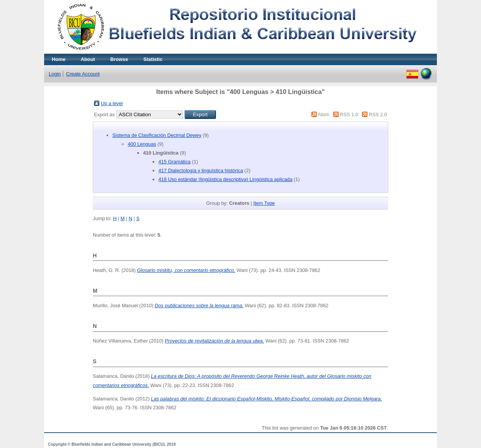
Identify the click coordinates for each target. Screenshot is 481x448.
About (88, 59)
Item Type (264, 203)
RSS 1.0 (349, 114)
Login (55, 74)
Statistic (153, 59)
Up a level (112, 103)
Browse (119, 59)
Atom (324, 114)
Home (59, 59)
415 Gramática (175, 162)
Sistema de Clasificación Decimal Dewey (157, 135)
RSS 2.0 (378, 114)
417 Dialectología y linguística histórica (201, 170)
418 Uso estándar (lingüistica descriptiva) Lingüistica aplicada (225, 179)
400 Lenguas (142, 144)
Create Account (83, 74)
